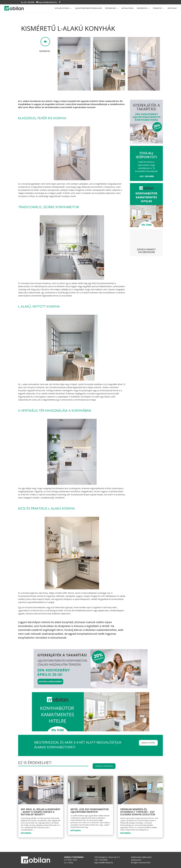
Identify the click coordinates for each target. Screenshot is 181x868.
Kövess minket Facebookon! (146, 251)
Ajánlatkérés (148, 743)
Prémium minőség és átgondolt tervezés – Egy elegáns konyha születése (138, 812)
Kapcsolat (172, 8)
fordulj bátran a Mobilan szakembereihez (90, 630)
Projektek (157, 8)
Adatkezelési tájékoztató (141, 857)
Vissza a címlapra (104, 766)
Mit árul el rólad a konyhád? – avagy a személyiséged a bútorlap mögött (41, 812)
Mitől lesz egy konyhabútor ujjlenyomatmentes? (90, 811)
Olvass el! (45, 51)
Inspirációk (142, 8)
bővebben (26, 833)
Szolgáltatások (62, 8)
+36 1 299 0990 (29, 2)
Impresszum (136, 860)
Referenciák (110, 8)
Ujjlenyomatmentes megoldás (88, 8)
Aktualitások (128, 8)
